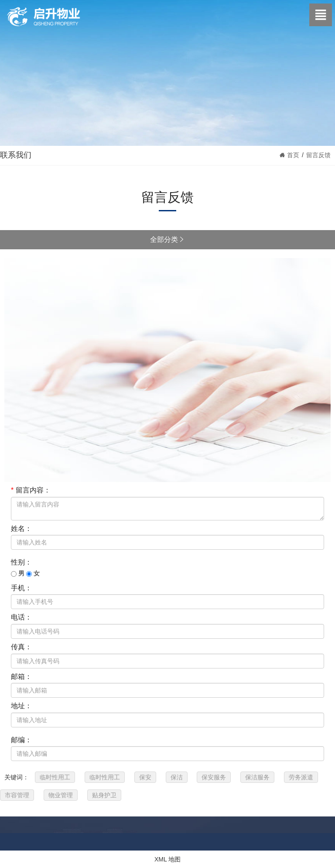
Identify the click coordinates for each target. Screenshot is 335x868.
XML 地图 (167, 859)
